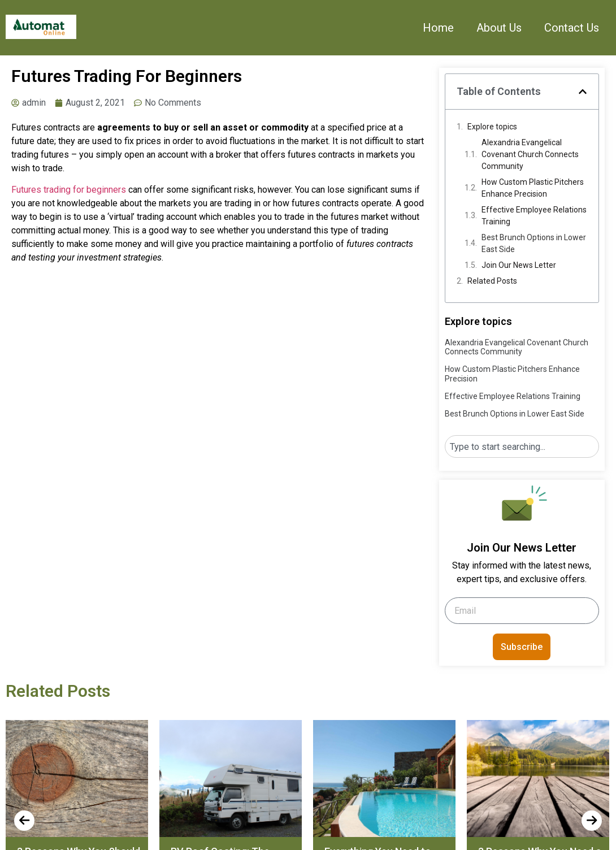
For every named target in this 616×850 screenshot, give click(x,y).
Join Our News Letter (519, 265)
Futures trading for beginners (69, 190)
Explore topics (492, 127)
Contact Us (572, 28)
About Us (499, 28)
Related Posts (492, 281)
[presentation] (24, 821)
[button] (583, 92)
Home (438, 28)
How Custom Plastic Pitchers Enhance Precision (533, 188)
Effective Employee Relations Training (534, 216)
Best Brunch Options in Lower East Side (534, 243)
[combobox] (522, 446)
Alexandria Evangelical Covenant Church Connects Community (530, 154)
